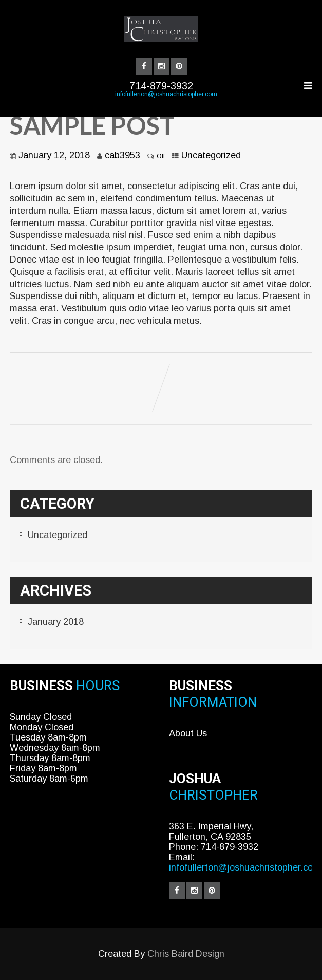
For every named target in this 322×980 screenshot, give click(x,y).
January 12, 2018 (54, 155)
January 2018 (56, 622)
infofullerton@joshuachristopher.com (166, 94)
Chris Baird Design (186, 954)
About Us (188, 733)
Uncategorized (211, 155)
